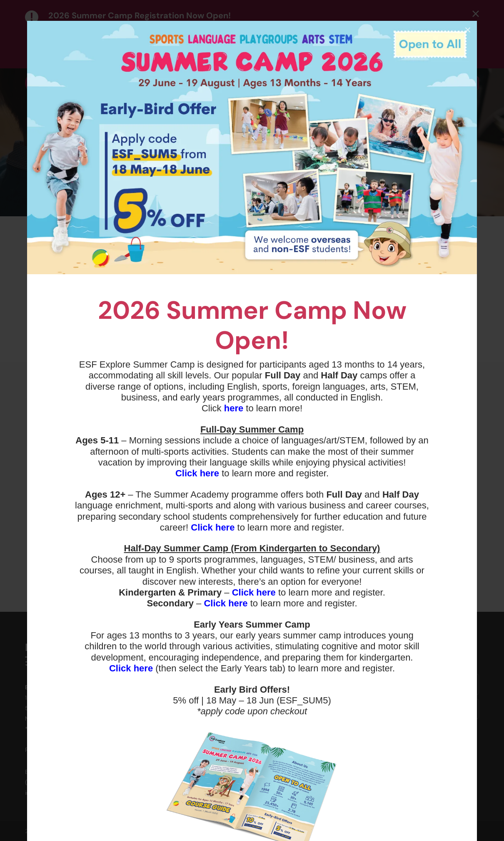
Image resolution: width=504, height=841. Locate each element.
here (234, 408)
